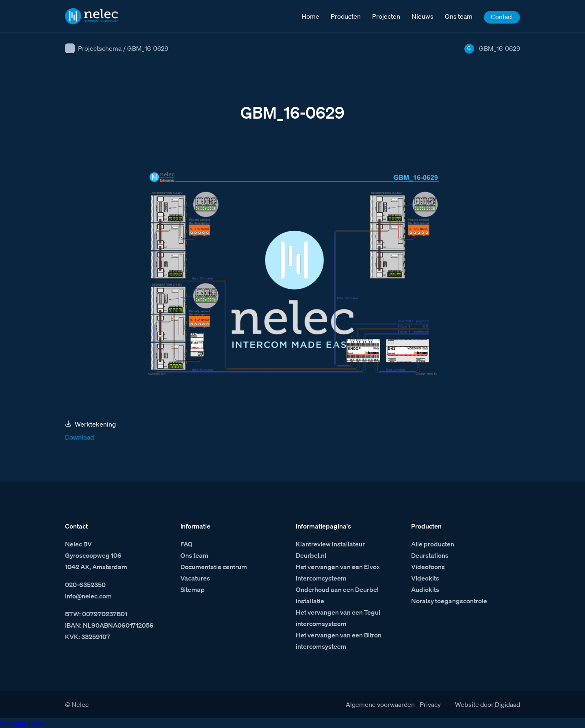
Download (79, 437)
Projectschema (100, 48)
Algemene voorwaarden (380, 704)
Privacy (430, 704)
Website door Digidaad (487, 704)
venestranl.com (22, 723)
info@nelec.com (88, 596)
